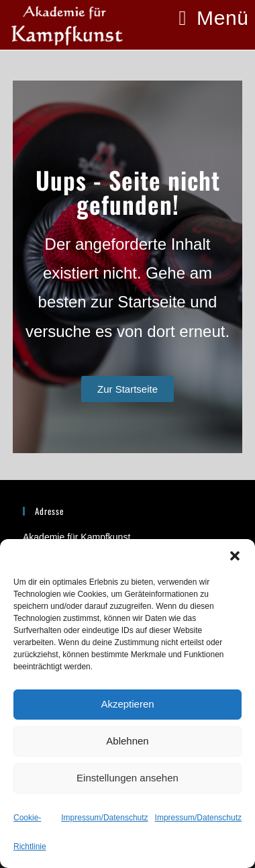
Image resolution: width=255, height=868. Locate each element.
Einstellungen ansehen (127, 778)
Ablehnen (127, 741)
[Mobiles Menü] (214, 18)
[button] (235, 556)
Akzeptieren (127, 704)
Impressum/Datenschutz (104, 818)
